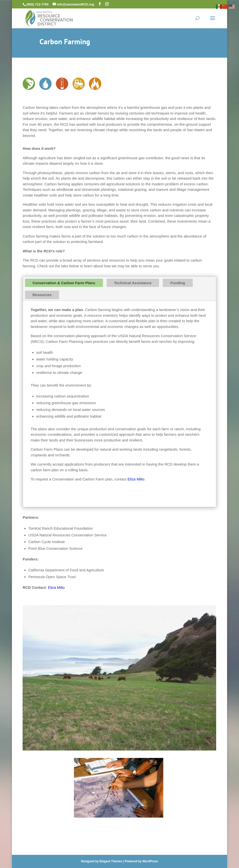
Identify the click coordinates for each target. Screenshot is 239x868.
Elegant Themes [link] (111, 861)
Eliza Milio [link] (136, 479)
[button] (100, 4)
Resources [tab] (42, 295)
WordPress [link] (150, 861)
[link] (49, 18)
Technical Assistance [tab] (133, 283)
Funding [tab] (178, 283)
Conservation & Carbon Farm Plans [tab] (64, 283)
